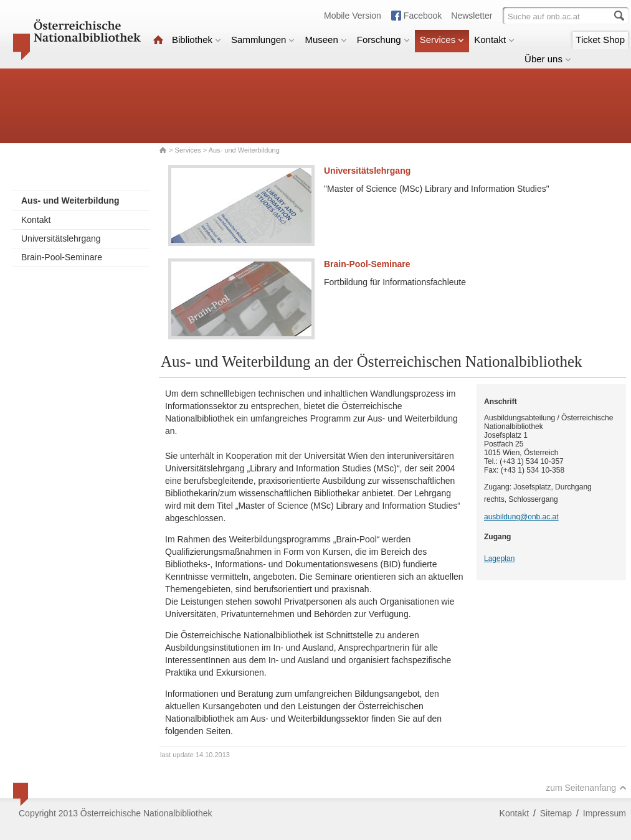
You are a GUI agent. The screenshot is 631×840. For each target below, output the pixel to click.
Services (442, 40)
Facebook (423, 16)
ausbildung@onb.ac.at (521, 517)
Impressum (605, 813)
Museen (325, 40)
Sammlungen (263, 40)
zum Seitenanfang (586, 788)
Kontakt (494, 40)
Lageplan (499, 559)
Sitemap (556, 813)
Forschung (383, 40)
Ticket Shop (600, 40)
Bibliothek (197, 40)
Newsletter (472, 16)
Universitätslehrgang (61, 238)
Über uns (548, 59)
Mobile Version (353, 16)
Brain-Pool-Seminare (62, 257)
